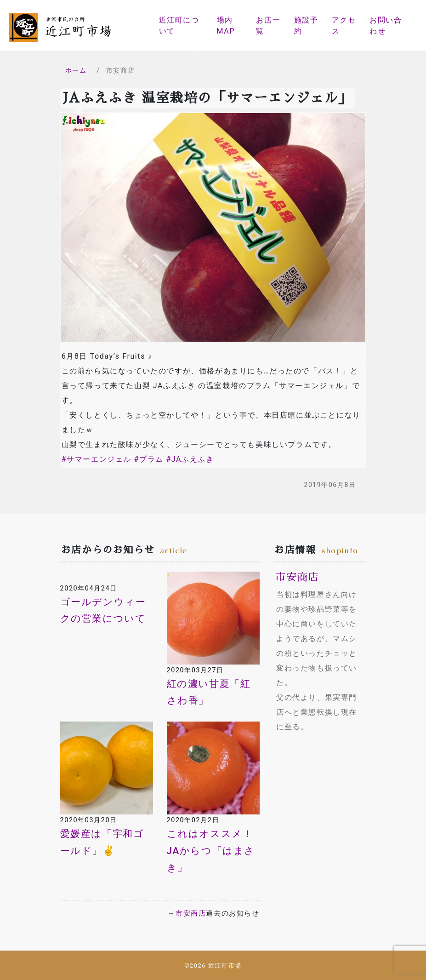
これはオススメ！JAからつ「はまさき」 (211, 851)
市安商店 (191, 913)
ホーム (76, 70)
